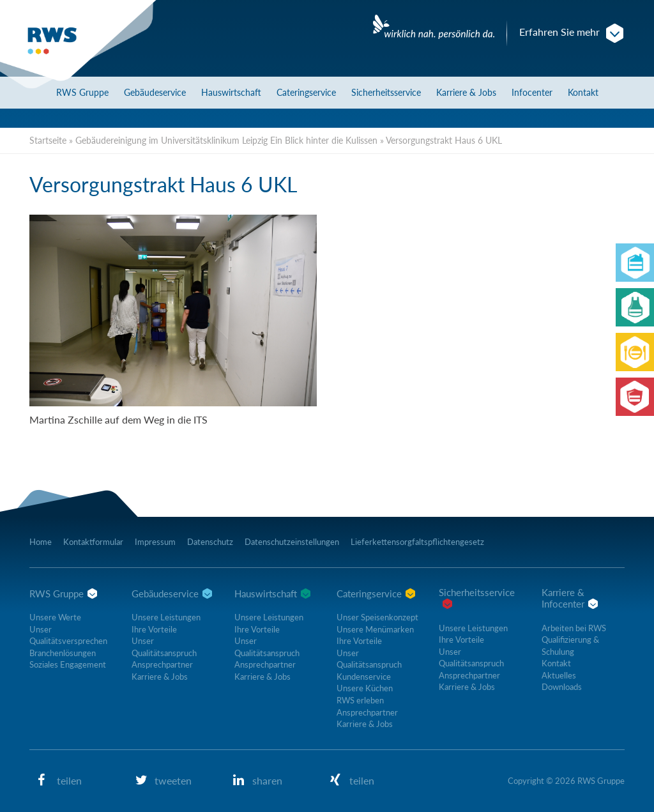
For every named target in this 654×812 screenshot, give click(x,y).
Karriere (466, 92)
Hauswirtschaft (231, 92)
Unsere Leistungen (166, 617)
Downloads (562, 687)
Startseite (48, 140)
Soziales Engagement (68, 664)
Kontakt (583, 92)
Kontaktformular (93, 542)
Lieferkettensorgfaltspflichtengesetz (417, 542)
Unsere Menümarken (375, 629)
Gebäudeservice (155, 92)
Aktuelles (559, 675)
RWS (82, 92)
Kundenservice (364, 677)
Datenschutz (210, 542)
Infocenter (532, 92)
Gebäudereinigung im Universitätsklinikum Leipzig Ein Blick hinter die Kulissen (226, 140)
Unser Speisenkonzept (377, 617)
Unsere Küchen (365, 688)
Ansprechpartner (162, 664)
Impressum (155, 542)
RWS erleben (360, 700)
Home (41, 542)
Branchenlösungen (63, 653)
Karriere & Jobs (160, 677)
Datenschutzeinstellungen (292, 542)
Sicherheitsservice (386, 92)
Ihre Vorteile (154, 629)
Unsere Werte (55, 617)
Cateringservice (306, 92)
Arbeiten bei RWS (574, 628)
